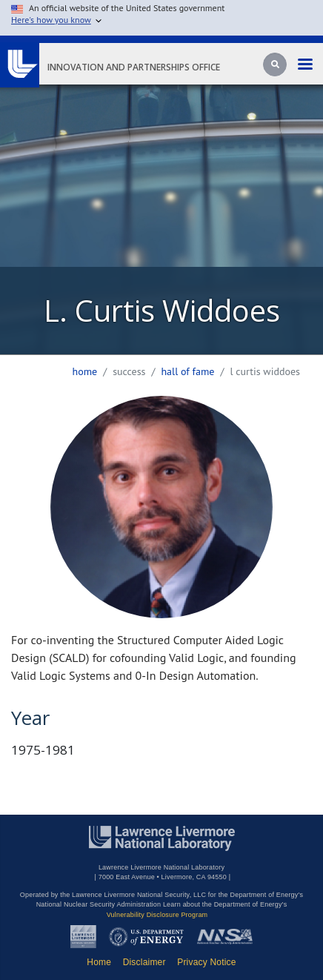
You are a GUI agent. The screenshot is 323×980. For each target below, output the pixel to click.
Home (85, 371)
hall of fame (187, 371)
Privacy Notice (207, 962)
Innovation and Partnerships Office (134, 67)
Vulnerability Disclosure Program (157, 915)
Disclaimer (144, 962)
